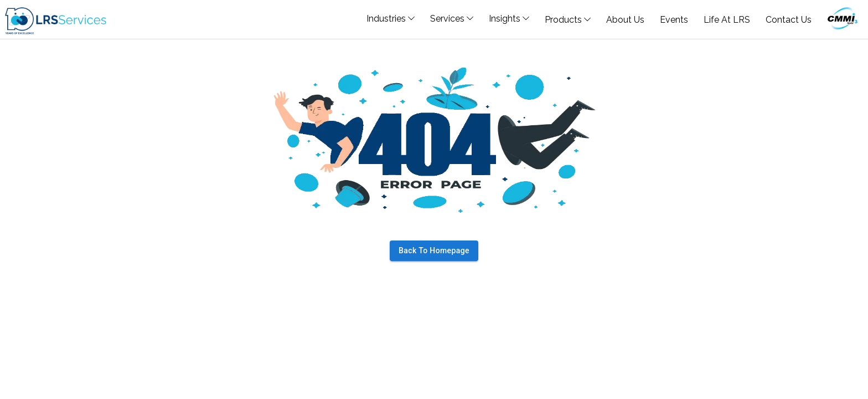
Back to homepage (434, 251)
